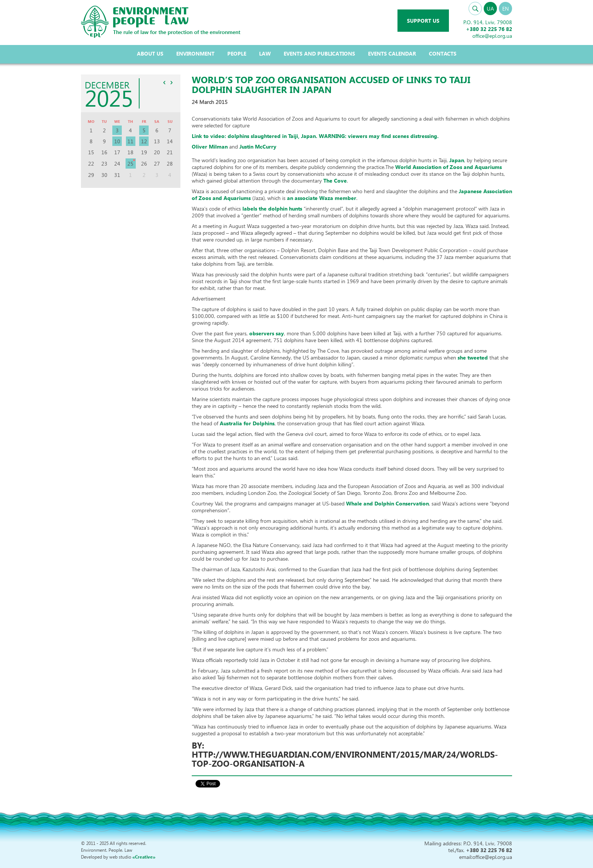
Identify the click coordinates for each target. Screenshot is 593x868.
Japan (457, 160)
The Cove (335, 181)
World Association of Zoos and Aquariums (449, 167)
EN (505, 9)
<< (165, 82)
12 (144, 141)
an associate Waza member (322, 198)
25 (130, 164)
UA (490, 9)
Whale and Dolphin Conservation (387, 503)
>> (172, 82)
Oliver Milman (210, 146)
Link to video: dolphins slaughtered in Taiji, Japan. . (315, 136)
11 (130, 141)
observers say (267, 333)
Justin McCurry (258, 146)
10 (117, 141)
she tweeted (473, 357)
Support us (423, 21)
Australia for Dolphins (247, 423)
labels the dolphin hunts (272, 208)
